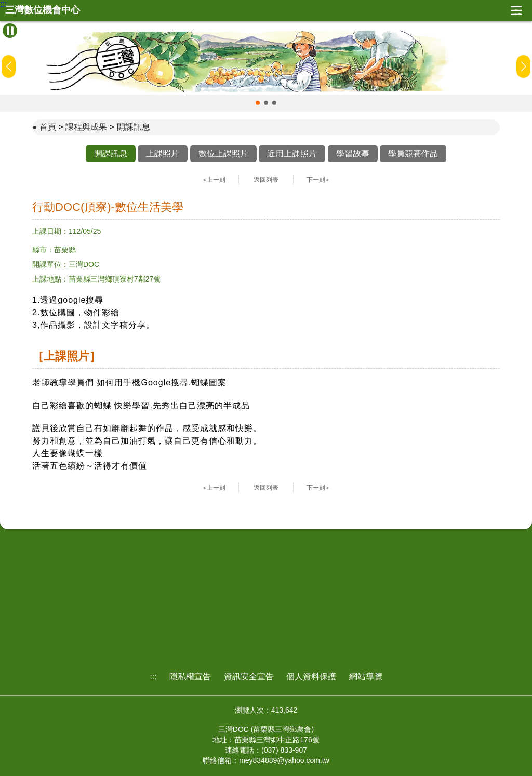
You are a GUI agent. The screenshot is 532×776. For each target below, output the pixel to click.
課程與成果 (86, 127)
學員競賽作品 (413, 153)
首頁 (48, 127)
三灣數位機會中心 (43, 10)
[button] (258, 103)
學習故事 (353, 153)
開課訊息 (134, 127)
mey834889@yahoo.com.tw (284, 760)
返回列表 (266, 180)
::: (3, 4)
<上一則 (214, 180)
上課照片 (163, 153)
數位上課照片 (223, 153)
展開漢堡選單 (516, 10)
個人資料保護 (311, 677)
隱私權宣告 (190, 677)
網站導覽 (366, 677)
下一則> (318, 180)
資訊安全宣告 (249, 677)
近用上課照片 (292, 153)
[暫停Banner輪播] (10, 31)
